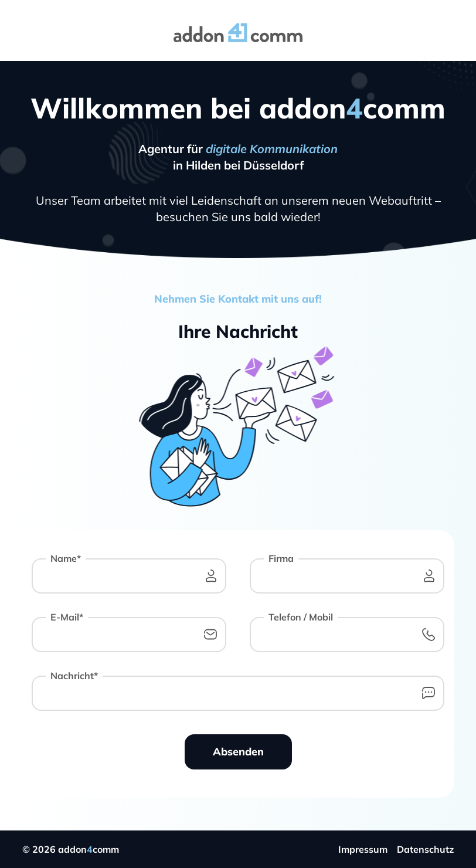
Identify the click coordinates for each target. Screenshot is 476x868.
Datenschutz (425, 849)
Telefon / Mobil (301, 617)
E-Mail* (67, 617)
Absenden (238, 752)
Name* (66, 558)
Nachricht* (74, 676)
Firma (281, 558)
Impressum (363, 849)
